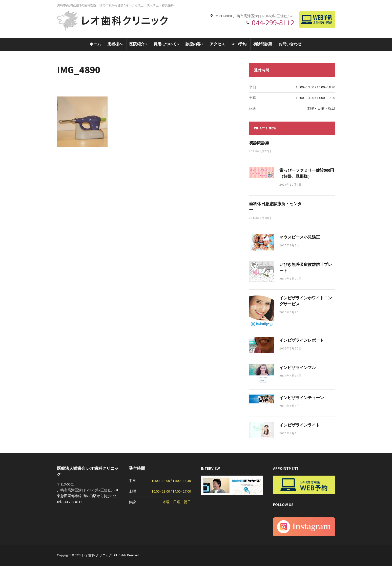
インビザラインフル (298, 367)
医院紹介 (138, 44)
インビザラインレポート (302, 340)
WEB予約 (239, 44)
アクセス (217, 44)
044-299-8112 (273, 23)
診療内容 (194, 44)
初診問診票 (263, 44)
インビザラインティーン (302, 398)
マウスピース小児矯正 (300, 237)
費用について (166, 44)
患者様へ (115, 44)
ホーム (95, 44)
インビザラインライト (300, 425)
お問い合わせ (290, 44)
